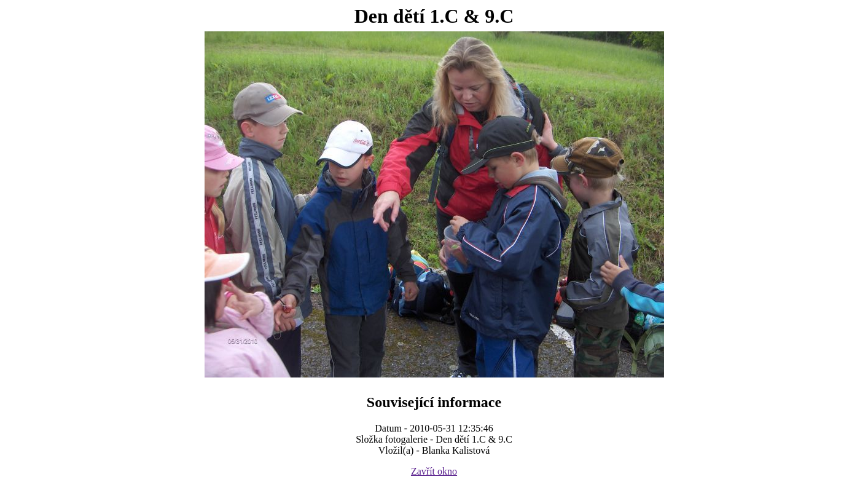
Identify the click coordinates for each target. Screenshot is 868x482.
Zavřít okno (434, 471)
